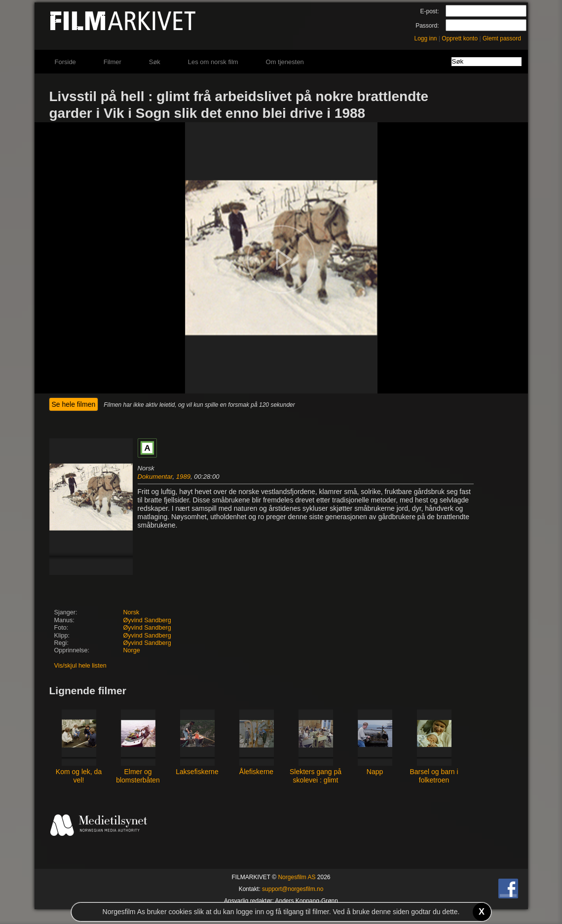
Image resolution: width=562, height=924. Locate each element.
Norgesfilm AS (297, 877)
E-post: (429, 11)
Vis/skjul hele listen (80, 666)
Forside (65, 62)
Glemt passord (502, 38)
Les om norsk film (213, 62)
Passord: (427, 26)
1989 (183, 477)
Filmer (112, 62)
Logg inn (426, 38)
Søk (155, 62)
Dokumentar (155, 477)
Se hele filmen (74, 404)
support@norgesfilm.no (293, 889)
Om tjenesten (285, 62)
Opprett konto (460, 38)
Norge (132, 650)
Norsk (131, 612)
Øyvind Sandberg (147, 620)
